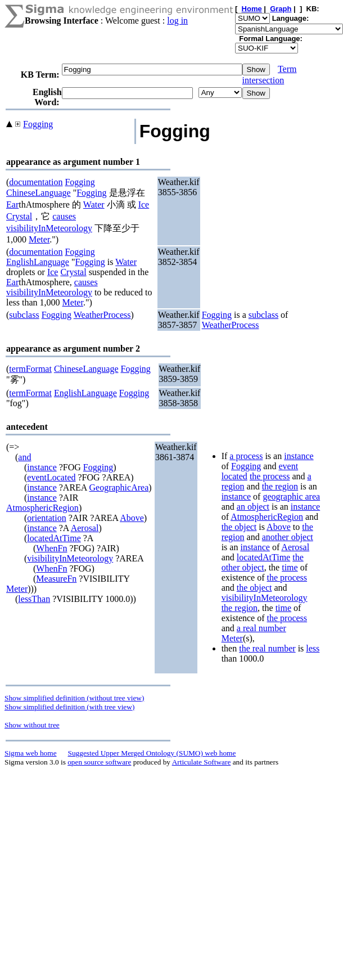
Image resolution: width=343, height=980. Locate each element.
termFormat (30, 369)
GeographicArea (119, 487)
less (313, 648)
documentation (36, 182)
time (290, 567)
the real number (267, 648)
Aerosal (85, 528)
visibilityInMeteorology (49, 228)
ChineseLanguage (39, 193)
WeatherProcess (102, 315)
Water (94, 204)
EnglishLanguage (38, 262)
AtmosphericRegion (42, 508)
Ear (12, 204)
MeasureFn (56, 579)
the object (239, 527)
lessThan (34, 599)
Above (132, 518)
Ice (144, 204)
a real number (261, 628)
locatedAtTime (54, 538)
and (24, 457)
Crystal (19, 216)
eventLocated (51, 477)
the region (280, 486)
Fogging (38, 124)
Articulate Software (202, 762)
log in (177, 21)
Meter (39, 239)
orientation (46, 518)
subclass (24, 315)
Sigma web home (31, 753)
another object (288, 537)
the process (270, 476)
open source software (99, 762)
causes (64, 216)
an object (253, 507)
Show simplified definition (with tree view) (69, 707)
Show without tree (32, 725)
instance (42, 467)
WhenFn (51, 548)
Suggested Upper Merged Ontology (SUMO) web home (152, 753)
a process (246, 456)
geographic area (291, 496)
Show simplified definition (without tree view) (74, 698)
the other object (263, 562)
